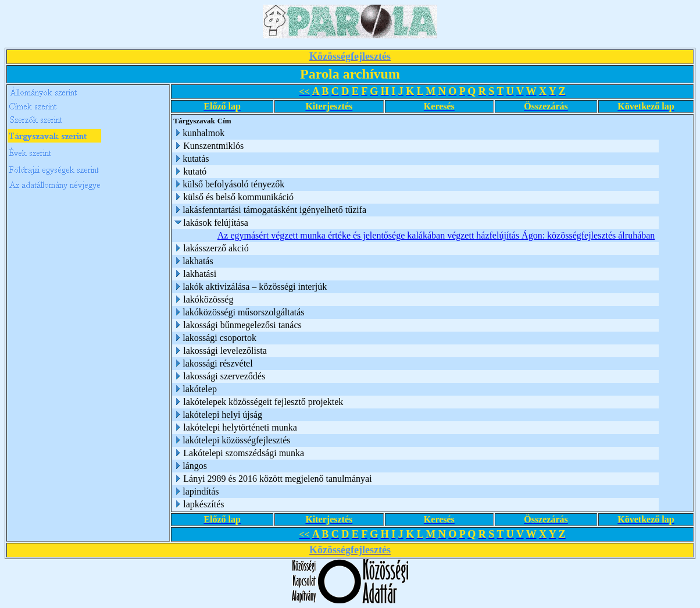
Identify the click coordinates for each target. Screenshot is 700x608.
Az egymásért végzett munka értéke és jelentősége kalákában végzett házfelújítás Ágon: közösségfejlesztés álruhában (436, 235)
